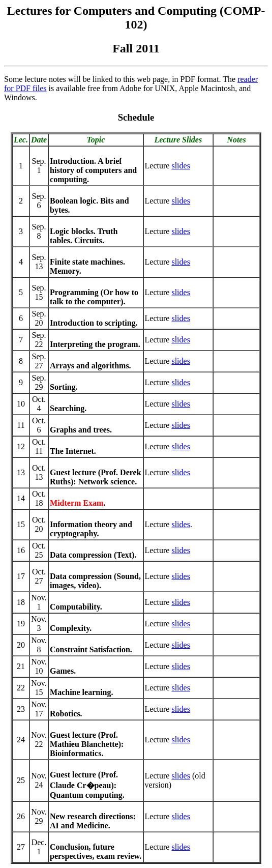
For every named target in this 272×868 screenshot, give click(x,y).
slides (180, 166)
